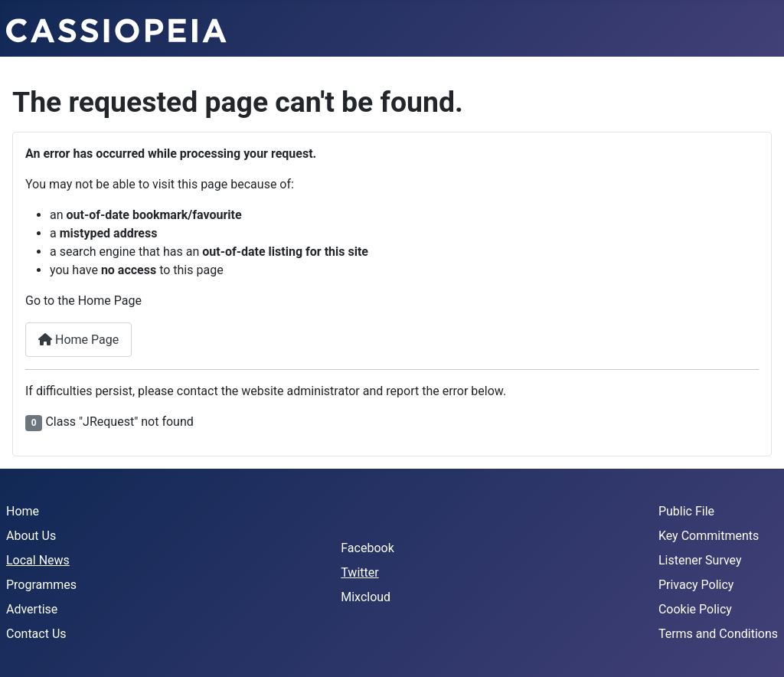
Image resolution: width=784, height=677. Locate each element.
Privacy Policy (696, 585)
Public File (686, 511)
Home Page (78, 340)
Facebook (367, 548)
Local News (38, 560)
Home (23, 511)
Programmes (41, 585)
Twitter (359, 572)
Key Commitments (709, 536)
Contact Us (36, 634)
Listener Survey (700, 560)
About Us (31, 536)
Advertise (32, 609)
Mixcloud (366, 597)
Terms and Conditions (718, 634)
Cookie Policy (695, 609)
